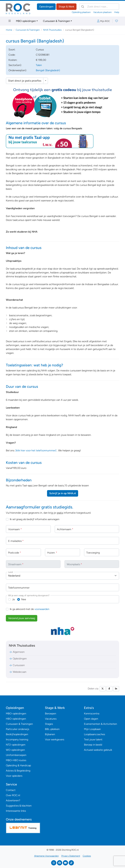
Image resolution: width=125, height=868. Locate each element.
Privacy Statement (71, 856)
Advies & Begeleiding (18, 771)
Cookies (87, 856)
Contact (11, 790)
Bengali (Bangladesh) (48, 70)
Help (117, 12)
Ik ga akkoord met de (30, 609)
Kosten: (13, 60)
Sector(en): (15, 65)
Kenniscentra (92, 714)
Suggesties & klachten (19, 806)
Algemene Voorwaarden (46, 856)
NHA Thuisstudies (52, 30)
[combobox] (62, 576)
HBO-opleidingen (16, 719)
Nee (24, 599)
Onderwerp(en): (18, 70)
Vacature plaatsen (102, 12)
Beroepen (51, 714)
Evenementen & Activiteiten (101, 724)
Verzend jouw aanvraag (22, 618)
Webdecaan (18, 672)
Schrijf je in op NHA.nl (63, 493)
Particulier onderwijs (17, 729)
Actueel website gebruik (98, 750)
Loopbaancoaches (94, 734)
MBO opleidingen (26, 21)
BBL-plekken (52, 729)
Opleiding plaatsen (81, 12)
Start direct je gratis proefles (25, 81)
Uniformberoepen (16, 755)
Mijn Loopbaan (92, 729)
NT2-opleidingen (16, 745)
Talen (39, 65)
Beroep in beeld (93, 745)
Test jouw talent (93, 739)
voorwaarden (42, 609)
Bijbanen (50, 734)
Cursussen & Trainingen (56, 21)
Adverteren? (13, 800)
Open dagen (91, 719)
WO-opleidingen (15, 750)
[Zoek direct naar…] (99, 7)
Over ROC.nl (13, 795)
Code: (12, 55)
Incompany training (17, 739)
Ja (13, 599)
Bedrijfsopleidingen (17, 734)
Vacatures (51, 719)
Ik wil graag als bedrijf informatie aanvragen (35, 519)
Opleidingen (46, 7)
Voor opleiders (14, 776)
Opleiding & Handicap (18, 765)
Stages (49, 724)
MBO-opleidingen (16, 714)
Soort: (12, 50)
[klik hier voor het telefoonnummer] (36, 450)
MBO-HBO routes (16, 760)
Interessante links (16, 811)
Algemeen (17, 652)
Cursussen (17, 665)
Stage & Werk (66, 7)
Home (9, 30)
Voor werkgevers (55, 739)
